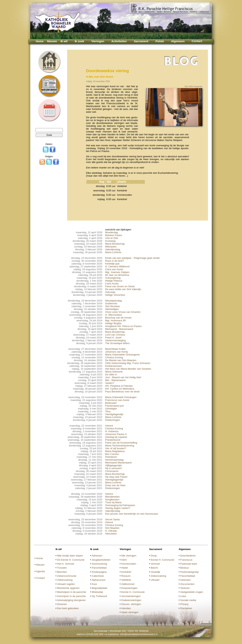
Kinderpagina (99, 572)
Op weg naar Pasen (116, 477)
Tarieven (185, 588)
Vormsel (155, 564)
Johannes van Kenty (117, 352)
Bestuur (185, 568)
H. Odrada (111, 531)
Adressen (97, 556)
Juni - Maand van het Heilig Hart (123, 377)
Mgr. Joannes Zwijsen (117, 272)
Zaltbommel (128, 584)
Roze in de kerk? (115, 261)
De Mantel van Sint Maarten (121, 360)
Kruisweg (110, 241)
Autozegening (113, 278)
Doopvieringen (129, 588)
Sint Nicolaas (112, 306)
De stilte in (111, 374)
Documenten (187, 584)
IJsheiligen (111, 409)
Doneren (62, 604)
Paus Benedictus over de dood (122, 392)
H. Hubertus (112, 431)
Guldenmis (111, 303)
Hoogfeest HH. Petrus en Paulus (123, 326)
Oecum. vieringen (131, 604)
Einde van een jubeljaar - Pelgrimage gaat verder (133, 258)
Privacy (184, 604)
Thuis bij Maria (113, 502)
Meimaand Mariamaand (118, 463)
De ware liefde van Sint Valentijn (123, 289)
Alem (124, 560)
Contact (197, 41)
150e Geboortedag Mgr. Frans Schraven (128, 363)
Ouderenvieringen (131, 600)
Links (183, 596)
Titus (108, 411)
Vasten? (110, 383)
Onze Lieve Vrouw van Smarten (123, 312)
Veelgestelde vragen (192, 592)
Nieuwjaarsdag (113, 301)
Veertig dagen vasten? (118, 508)
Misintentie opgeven (68, 588)
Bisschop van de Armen (118, 318)
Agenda (40, 571)
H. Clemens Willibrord (117, 266)
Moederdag (111, 232)
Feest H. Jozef (113, 338)
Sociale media (188, 600)
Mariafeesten (112, 497)
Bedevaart (111, 403)
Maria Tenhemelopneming (120, 446)
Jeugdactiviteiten (101, 560)
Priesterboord (113, 440)
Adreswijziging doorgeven (71, 600)
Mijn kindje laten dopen (70, 556)
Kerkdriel (126, 572)
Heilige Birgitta (113, 323)
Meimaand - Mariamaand (119, 329)
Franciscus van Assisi (117, 400)
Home (40, 41)
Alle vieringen (129, 556)
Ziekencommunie (67, 576)
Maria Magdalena (115, 451)
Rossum (126, 576)
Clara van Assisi (114, 269)
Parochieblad (99, 568)
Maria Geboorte (114, 372)
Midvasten (111, 247)
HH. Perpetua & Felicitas (119, 386)
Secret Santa (112, 519)
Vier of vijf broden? (116, 448)
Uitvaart (155, 580)
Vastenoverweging (115, 340)
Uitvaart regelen (66, 584)
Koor (94, 584)
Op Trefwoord (99, 596)
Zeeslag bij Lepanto (116, 437)
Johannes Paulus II (116, 434)
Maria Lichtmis (113, 252)
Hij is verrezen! (113, 468)
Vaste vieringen (130, 612)
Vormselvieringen (131, 596)
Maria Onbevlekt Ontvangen (121, 397)
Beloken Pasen (114, 235)
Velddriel (126, 580)
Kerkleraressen (114, 366)
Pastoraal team (189, 564)
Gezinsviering (99, 564)
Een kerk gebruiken (68, 608)
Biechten (62, 572)
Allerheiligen (112, 309)
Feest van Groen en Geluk (120, 286)
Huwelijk (155, 572)
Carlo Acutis (112, 284)
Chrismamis (112, 471)
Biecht (154, 568)
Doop (154, 556)
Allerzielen (111, 534)
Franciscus (186, 560)
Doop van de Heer (115, 485)
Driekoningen (113, 420)
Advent (109, 426)
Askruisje (110, 292)
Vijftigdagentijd (113, 465)
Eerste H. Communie (133, 592)
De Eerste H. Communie (71, 560)
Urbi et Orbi (112, 238)
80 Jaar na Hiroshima (117, 275)
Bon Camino (112, 454)
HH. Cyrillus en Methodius (120, 389)
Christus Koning (114, 357)
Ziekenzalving (65, 580)
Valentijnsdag (113, 249)
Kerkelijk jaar (112, 264)
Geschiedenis (188, 556)
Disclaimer (186, 608)
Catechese (98, 576)
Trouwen (62, 568)
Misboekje (97, 592)
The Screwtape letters (117, 343)
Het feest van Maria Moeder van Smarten (128, 369)
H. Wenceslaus (114, 315)
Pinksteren (111, 457)
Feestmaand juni (114, 406)
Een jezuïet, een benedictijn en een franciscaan (132, 514)
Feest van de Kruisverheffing (121, 443)
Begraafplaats (99, 588)
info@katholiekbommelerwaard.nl (139, 634)
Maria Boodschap (115, 244)
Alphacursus (99, 580)
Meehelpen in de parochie (72, 592)
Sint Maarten (112, 528)
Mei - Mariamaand (115, 380)
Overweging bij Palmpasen (120, 505)
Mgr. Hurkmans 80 (115, 320)
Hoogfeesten (112, 500)
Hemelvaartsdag (114, 460)
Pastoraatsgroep (189, 572)
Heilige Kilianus (114, 281)
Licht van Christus (115, 335)
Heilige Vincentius (115, 295)
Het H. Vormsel (66, 564)
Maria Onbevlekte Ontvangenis (122, 355)
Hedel (124, 568)
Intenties (126, 608)
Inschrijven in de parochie (71, 596)
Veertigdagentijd (114, 414)
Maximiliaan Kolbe (115, 349)
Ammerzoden (129, 564)
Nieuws (52, 41)
